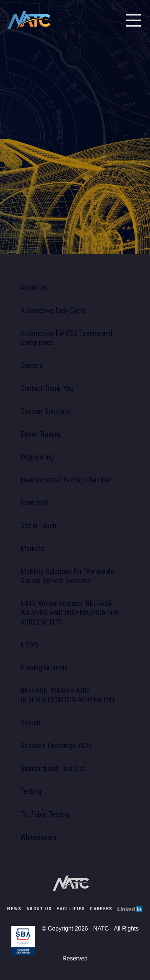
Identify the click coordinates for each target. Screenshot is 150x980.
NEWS (29, 645)
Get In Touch (38, 526)
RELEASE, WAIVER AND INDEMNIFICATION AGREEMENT (68, 695)
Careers (32, 365)
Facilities (71, 909)
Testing (31, 791)
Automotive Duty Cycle (53, 310)
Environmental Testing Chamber (66, 480)
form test (34, 503)
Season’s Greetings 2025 (56, 746)
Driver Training (41, 434)
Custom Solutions (46, 411)
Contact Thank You (47, 388)
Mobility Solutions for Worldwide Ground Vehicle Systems (67, 576)
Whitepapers (38, 837)
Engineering (37, 457)
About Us (33, 288)
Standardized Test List (53, 768)
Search (30, 723)
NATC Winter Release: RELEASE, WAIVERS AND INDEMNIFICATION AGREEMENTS (70, 613)
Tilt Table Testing (45, 814)
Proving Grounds (44, 668)
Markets (32, 549)
